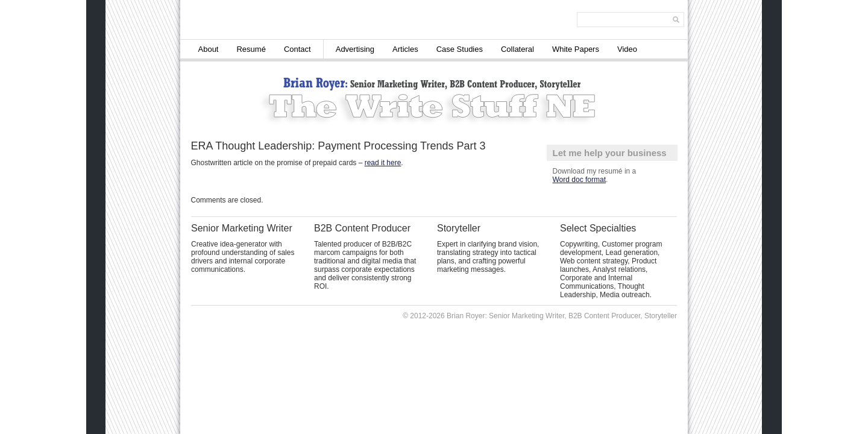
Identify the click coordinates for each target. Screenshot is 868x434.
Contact (297, 49)
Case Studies (460, 49)
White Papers (576, 49)
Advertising (355, 49)
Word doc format (579, 180)
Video (627, 49)
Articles (405, 49)
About (209, 49)
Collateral (517, 49)
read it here (383, 163)
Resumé (251, 49)
